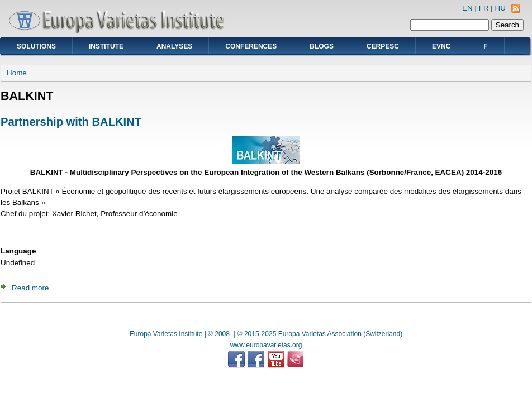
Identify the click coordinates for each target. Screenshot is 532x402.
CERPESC (383, 46)
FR (484, 8)
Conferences (251, 46)
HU (500, 8)
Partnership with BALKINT (71, 122)
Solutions (36, 46)
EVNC (441, 46)
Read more (30, 288)
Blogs (322, 46)
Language (18, 251)
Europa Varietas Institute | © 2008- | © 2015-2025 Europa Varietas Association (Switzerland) (266, 334)
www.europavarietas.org (266, 345)
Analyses (174, 46)
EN (467, 8)
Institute (106, 46)
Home (17, 73)
